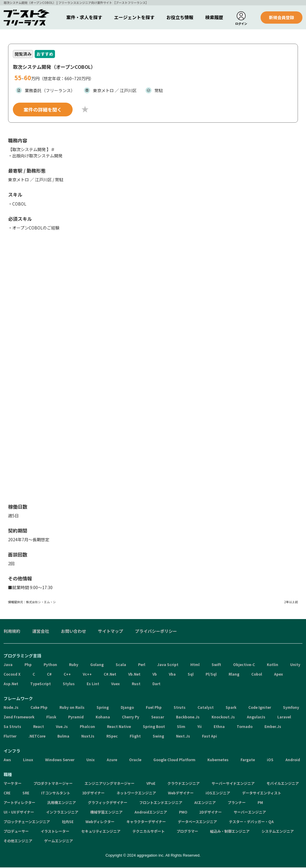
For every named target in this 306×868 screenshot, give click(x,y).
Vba (172, 675)
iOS (270, 760)
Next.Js (183, 737)
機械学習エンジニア (106, 813)
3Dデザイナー (93, 794)
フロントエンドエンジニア (161, 803)
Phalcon (87, 727)
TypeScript (40, 684)
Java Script (168, 665)
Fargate (248, 760)
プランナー (237, 803)
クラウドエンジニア (183, 784)
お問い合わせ (74, 632)
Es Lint (93, 684)
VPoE (151, 784)
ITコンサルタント (56, 794)
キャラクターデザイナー (146, 822)
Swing (158, 737)
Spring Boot (154, 727)
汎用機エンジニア (62, 803)
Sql (191, 675)
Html (195, 665)
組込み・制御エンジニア (230, 832)
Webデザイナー (181, 794)
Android (293, 760)
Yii (199, 727)
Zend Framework (19, 718)
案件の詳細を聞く (43, 110)
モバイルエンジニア (283, 784)
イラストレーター (55, 832)
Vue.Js (62, 727)
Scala (121, 665)
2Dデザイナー (211, 813)
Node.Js (11, 708)
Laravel (284, 718)
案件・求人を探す (84, 17)
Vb (155, 675)
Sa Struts (12, 727)
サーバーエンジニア (250, 813)
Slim (181, 727)
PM (260, 803)
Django (127, 708)
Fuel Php (154, 708)
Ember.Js (273, 727)
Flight (135, 737)
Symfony (291, 708)
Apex (279, 675)
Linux (28, 760)
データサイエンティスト (262, 794)
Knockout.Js (223, 718)
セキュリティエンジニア (101, 832)
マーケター (13, 784)
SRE (26, 794)
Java (8, 665)
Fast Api (209, 737)
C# (49, 675)
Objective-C (244, 665)
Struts (180, 708)
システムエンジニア (278, 832)
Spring (103, 708)
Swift (216, 665)
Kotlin (273, 665)
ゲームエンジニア (59, 842)
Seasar (158, 718)
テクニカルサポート (149, 832)
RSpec (112, 737)
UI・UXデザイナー (19, 813)
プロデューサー (16, 832)
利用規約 (12, 632)
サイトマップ (111, 632)
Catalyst (206, 708)
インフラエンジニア (62, 813)
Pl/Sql (211, 675)
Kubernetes (218, 760)
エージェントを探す (134, 17)
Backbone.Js (188, 718)
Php (28, 665)
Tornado (245, 727)
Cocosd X (12, 675)
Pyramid (76, 718)
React (39, 727)
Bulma (63, 737)
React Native (119, 727)
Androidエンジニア (151, 813)
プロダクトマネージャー (53, 784)
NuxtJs (88, 737)
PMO (183, 813)
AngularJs (256, 718)
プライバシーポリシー (156, 632)
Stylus (69, 684)
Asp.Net (11, 684)
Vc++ (87, 675)
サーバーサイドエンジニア (233, 784)
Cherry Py (131, 718)
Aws (7, 760)
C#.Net (110, 675)
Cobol (257, 675)
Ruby (74, 665)
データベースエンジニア (197, 822)
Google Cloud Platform (174, 760)
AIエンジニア (205, 803)
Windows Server (60, 760)
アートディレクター (19, 803)
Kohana (103, 718)
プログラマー (187, 832)
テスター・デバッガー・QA (251, 822)
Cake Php (39, 708)
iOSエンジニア (218, 794)
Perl (142, 665)
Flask (51, 718)
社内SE (68, 822)
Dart (156, 684)
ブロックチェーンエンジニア (27, 822)
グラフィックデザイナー (108, 803)
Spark (231, 708)
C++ (67, 675)
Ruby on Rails (72, 708)
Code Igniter (260, 708)
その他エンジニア (18, 842)
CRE (7, 794)
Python (50, 665)
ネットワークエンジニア (136, 794)
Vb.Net (134, 675)
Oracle (135, 760)
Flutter (10, 737)
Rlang (234, 675)
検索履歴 (214, 17)
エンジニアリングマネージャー (110, 784)
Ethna (219, 727)
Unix (91, 760)
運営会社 (41, 632)
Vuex (115, 684)
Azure (112, 760)
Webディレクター (100, 822)
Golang (97, 665)
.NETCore (37, 737)
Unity (295, 665)
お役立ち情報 (180, 17)
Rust (136, 684)
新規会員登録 (281, 17)
